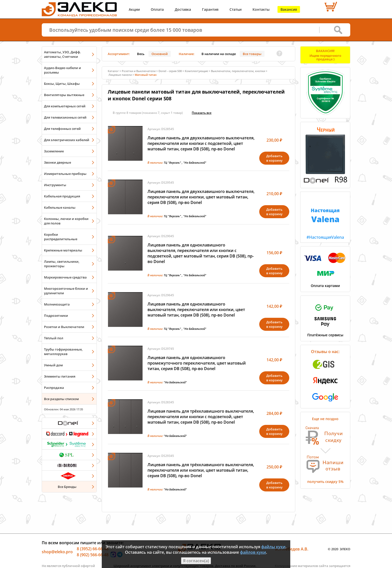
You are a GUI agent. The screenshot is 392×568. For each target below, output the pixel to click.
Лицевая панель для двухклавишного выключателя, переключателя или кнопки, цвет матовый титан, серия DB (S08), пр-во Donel (201, 197)
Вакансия (289, 9)
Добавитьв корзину (274, 158)
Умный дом (53, 365)
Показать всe (202, 113)
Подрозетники (56, 316)
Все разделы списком (61, 399)
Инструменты (55, 185)
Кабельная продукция (62, 196)
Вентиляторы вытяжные (64, 95)
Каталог (113, 71)
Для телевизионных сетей (65, 117)
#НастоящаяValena (325, 216)
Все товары (252, 54)
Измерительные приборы (65, 174)
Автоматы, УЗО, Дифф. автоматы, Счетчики (62, 54)
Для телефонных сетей (62, 129)
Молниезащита (57, 304)
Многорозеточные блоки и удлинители (66, 291)
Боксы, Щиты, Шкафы (62, 84)
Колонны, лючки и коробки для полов (66, 221)
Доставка (183, 9)
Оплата (157, 9)
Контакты (261, 9)
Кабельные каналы (60, 207)
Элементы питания (60, 376)
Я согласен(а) (196, 561)
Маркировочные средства (65, 277)
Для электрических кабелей (67, 140)
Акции (134, 9)
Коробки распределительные (61, 237)
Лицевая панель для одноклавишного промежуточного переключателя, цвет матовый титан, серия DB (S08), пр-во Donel (197, 363)
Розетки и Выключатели (64, 327)
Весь (141, 54)
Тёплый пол (54, 338)
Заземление (54, 151)
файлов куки (253, 552)
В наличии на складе (219, 54)
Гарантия (210, 9)
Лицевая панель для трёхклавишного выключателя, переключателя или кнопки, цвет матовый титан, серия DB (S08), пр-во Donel (201, 470)
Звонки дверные (57, 162)
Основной (160, 54)
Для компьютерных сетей (65, 106)
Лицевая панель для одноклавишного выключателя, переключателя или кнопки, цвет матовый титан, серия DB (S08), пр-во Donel (196, 310)
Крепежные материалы (63, 250)
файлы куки (273, 547)
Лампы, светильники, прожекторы (62, 264)
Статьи (235, 9)
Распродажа (54, 388)
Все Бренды (67, 487)
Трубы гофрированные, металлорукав (63, 352)
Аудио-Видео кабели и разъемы (62, 70)
